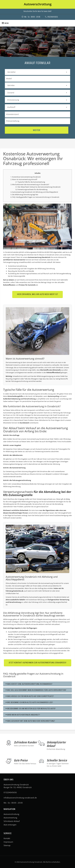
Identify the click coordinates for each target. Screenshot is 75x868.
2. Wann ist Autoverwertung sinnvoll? (24, 179)
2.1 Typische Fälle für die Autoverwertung (30, 182)
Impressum (8, 842)
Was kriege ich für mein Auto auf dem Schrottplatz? (30, 696)
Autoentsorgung (12, 370)
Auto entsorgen (10, 825)
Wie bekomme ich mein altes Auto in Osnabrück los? (29, 702)
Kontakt (7, 838)
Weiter (37, 130)
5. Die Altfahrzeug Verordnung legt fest (24, 195)
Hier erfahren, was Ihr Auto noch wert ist (37, 294)
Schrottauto (10, 588)
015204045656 (51, 17)
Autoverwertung (10, 818)
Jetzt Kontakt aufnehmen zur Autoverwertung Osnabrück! (38, 663)
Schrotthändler (28, 648)
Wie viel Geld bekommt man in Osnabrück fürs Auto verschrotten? (36, 690)
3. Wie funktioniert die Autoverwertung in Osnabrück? (30, 184)
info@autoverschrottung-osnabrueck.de (20, 798)
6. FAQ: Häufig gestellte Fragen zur (23, 197)
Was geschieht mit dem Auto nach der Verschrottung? (30, 721)
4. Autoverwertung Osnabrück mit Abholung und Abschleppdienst (34, 192)
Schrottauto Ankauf (12, 821)
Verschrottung (30, 399)
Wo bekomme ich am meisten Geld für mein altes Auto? (31, 709)
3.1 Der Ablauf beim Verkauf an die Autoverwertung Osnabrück (38, 187)
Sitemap (7, 845)
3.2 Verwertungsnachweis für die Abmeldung (31, 189)
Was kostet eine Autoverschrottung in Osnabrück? (29, 684)
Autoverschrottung (42, 197)
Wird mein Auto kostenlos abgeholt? (23, 715)
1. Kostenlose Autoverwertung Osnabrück (26, 177)
